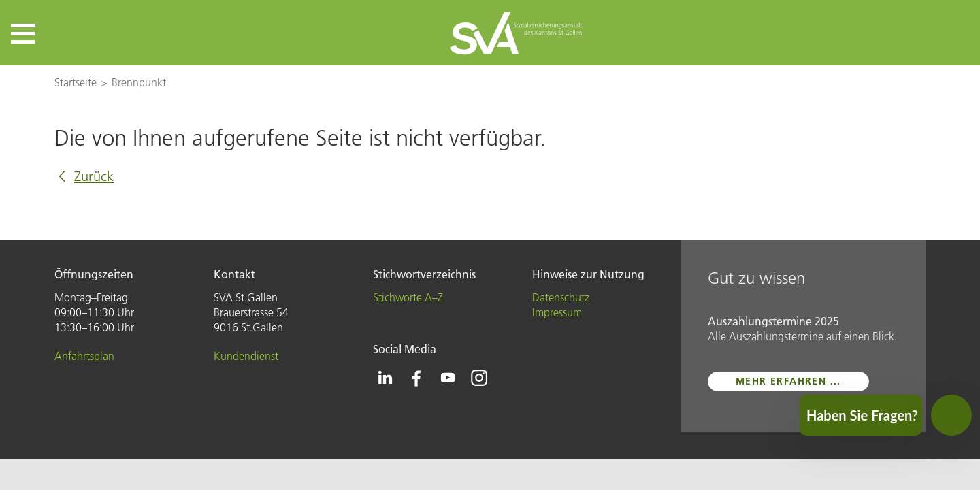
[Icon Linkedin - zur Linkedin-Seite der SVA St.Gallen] (385, 378)
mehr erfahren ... (788, 381)
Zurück (94, 176)
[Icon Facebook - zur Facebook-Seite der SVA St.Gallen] (416, 378)
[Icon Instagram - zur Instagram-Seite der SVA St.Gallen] (479, 378)
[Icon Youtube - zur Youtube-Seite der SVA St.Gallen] (448, 378)
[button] (23, 34)
